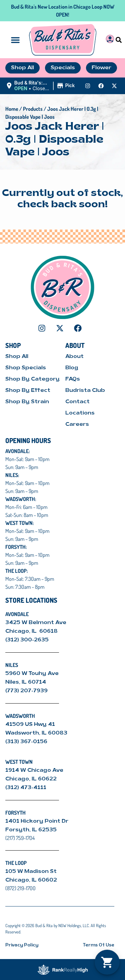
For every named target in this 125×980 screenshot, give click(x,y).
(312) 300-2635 (27, 640)
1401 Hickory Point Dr (37, 821)
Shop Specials (26, 368)
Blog (72, 368)
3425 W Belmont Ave (36, 623)
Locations (80, 413)
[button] (119, 40)
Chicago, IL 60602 (31, 880)
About (74, 357)
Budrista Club (85, 391)
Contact (77, 402)
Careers (77, 424)
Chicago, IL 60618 (32, 631)
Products (33, 109)
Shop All (17, 357)
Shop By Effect (28, 391)
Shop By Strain (27, 402)
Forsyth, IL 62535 (31, 830)
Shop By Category (32, 379)
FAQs (73, 379)
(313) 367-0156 (26, 742)
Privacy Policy (22, 945)
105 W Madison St (31, 872)
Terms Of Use (99, 945)
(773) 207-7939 (26, 691)
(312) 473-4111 (26, 788)
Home (12, 109)
